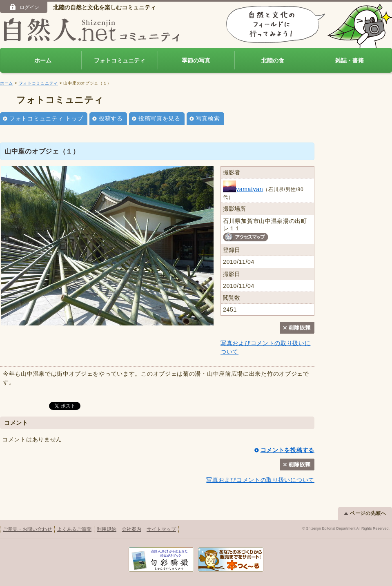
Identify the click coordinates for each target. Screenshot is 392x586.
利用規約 (107, 529)
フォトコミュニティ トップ (46, 118)
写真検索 (208, 118)
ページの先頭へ (365, 513)
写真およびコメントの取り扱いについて (260, 480)
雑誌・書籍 (350, 60)
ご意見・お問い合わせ (27, 529)
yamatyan (243, 189)
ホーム (43, 60)
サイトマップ (161, 529)
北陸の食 (273, 60)
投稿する (111, 118)
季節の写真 (196, 60)
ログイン (24, 7)
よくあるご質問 (74, 529)
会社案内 (131, 529)
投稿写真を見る (159, 118)
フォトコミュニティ (120, 60)
